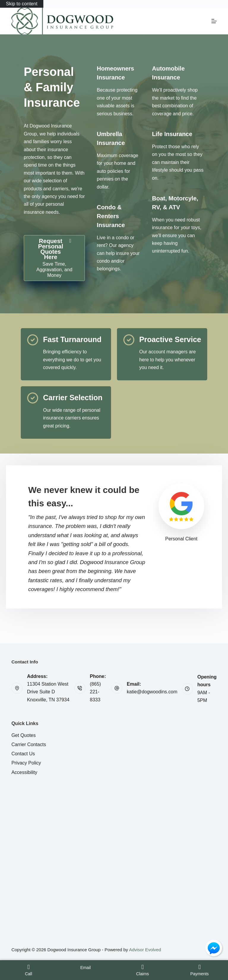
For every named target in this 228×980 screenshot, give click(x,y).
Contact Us (23, 754)
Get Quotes (23, 735)
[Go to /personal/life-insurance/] (172, 134)
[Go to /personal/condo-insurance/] (111, 216)
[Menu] (214, 21)
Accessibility (24, 772)
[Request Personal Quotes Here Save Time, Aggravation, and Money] (54, 258)
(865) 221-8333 (95, 692)
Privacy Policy (26, 763)
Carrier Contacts (28, 744)
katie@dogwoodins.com (152, 692)
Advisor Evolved (145, 950)
